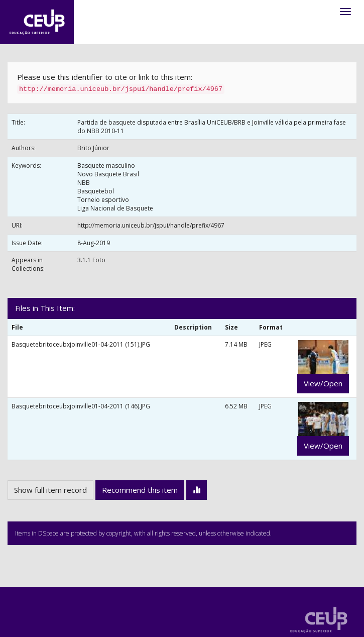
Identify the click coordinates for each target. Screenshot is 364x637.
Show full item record (50, 490)
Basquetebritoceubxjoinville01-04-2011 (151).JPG (81, 344)
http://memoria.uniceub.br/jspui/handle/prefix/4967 (151, 225)
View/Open (323, 383)
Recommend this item (140, 490)
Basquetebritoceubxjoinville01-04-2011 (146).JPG (81, 406)
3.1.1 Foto (91, 260)
